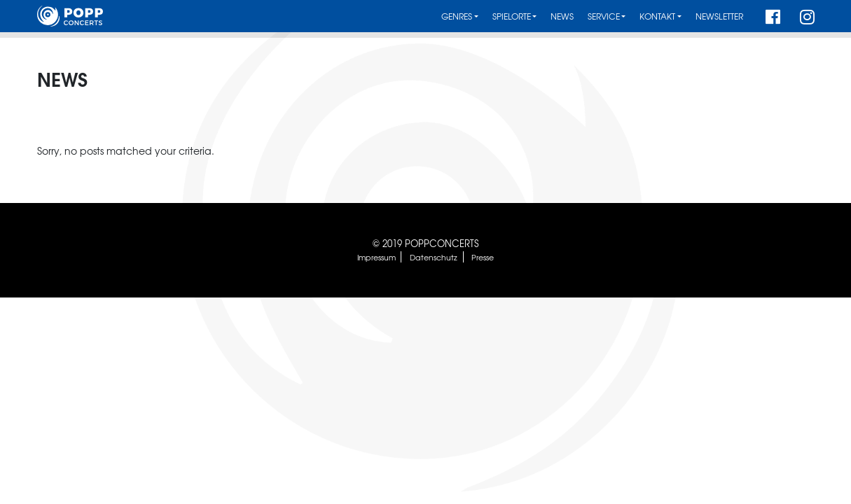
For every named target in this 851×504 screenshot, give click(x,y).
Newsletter (719, 16)
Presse (483, 257)
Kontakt (657, 16)
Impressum (376, 257)
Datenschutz (434, 257)
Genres (457, 16)
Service (604, 16)
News (562, 16)
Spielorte (512, 16)
